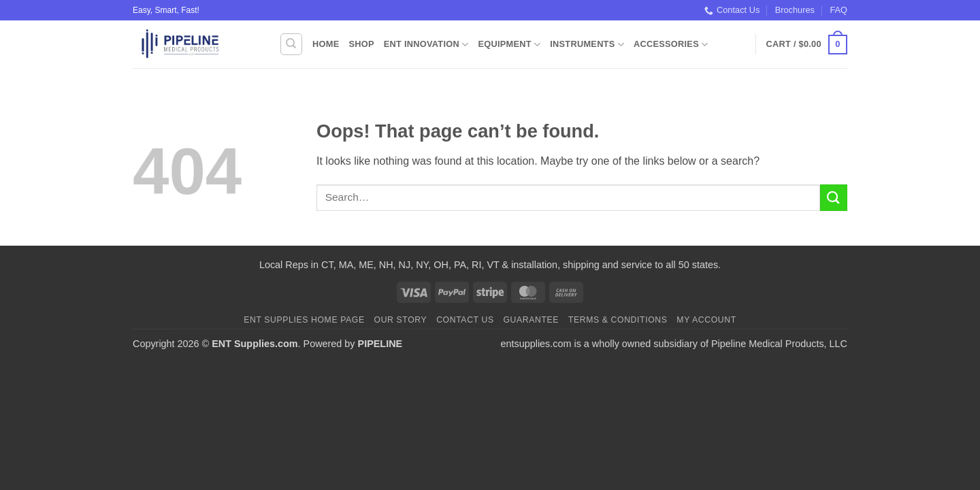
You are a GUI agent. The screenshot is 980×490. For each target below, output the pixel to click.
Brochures (795, 10)
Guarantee (531, 320)
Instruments (587, 45)
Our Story (401, 320)
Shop (361, 44)
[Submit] (834, 198)
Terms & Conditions (618, 320)
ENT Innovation (426, 45)
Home (326, 44)
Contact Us (732, 10)
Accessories (671, 45)
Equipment (509, 45)
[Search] (291, 44)
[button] (807, 45)
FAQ (838, 10)
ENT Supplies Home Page (304, 320)
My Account (706, 320)
